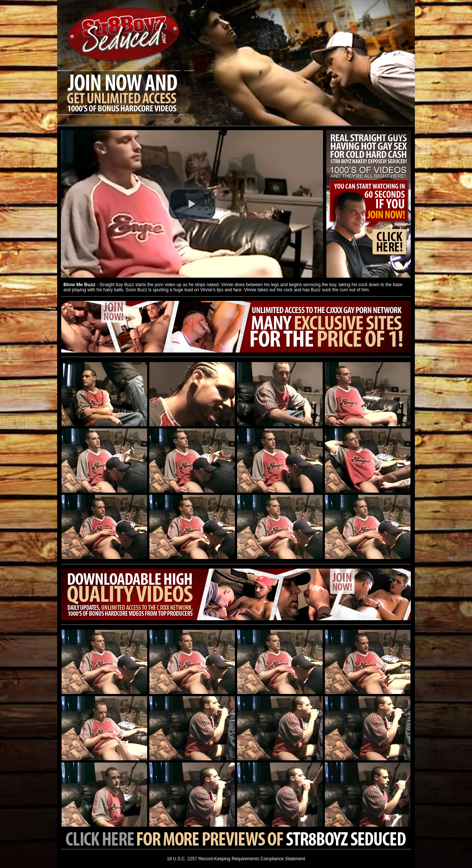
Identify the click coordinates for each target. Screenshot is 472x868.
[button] (192, 204)
